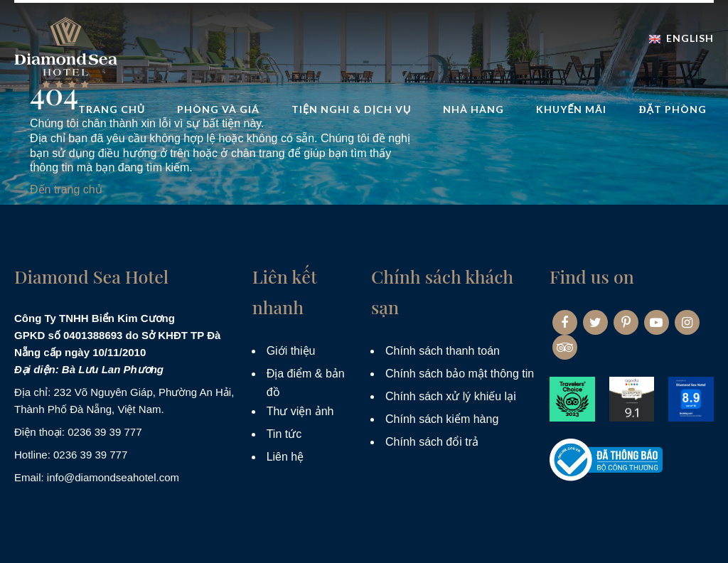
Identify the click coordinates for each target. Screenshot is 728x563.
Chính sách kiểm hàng (442, 419)
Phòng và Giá (218, 109)
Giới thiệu (291, 351)
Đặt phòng (673, 109)
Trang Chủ (112, 109)
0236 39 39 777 (105, 432)
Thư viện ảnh (300, 411)
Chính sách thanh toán (443, 351)
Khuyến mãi (571, 109)
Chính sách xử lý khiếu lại (451, 396)
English (681, 38)
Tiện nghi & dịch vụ (351, 109)
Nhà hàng (473, 109)
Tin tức (284, 434)
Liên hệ (285, 457)
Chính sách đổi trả (432, 442)
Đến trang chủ (66, 189)
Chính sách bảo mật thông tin (460, 374)
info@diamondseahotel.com (113, 477)
